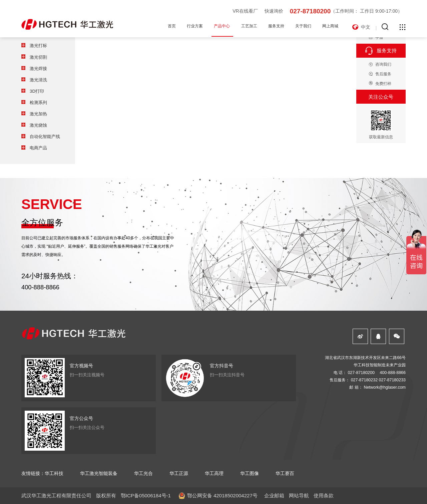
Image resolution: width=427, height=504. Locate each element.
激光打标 (38, 45)
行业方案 (195, 26)
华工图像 (250, 473)
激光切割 (38, 57)
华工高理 (214, 473)
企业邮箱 (274, 495)
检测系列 (38, 102)
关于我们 (303, 26)
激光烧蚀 (38, 125)
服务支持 (276, 26)
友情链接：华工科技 (42, 473)
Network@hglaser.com (385, 387)
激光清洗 (38, 80)
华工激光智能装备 (99, 473)
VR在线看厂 (245, 11)
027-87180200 (310, 11)
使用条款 (324, 495)
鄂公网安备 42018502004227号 (222, 495)
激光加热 (38, 114)
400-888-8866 (40, 287)
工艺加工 (249, 26)
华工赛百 (285, 473)
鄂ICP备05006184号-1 (146, 495)
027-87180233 (392, 380)
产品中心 (222, 26)
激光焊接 (38, 68)
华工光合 (143, 473)
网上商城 (330, 26)
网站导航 (299, 495)
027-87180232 (364, 380)
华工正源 (179, 473)
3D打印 (37, 91)
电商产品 (38, 148)
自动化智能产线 (45, 136)
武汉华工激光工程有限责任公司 (56, 495)
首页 (172, 26)
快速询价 (274, 11)
